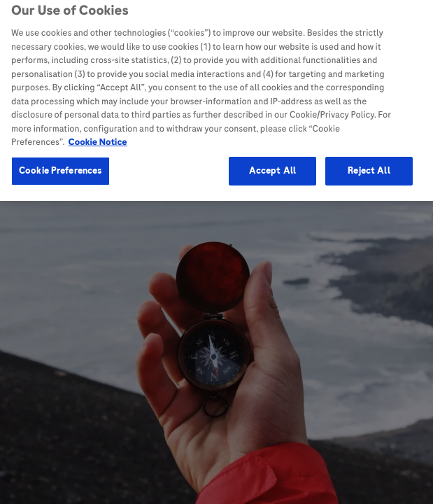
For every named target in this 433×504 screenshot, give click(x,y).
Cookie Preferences (61, 167)
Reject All (369, 167)
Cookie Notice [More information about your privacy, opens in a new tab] (98, 138)
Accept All (272, 167)
